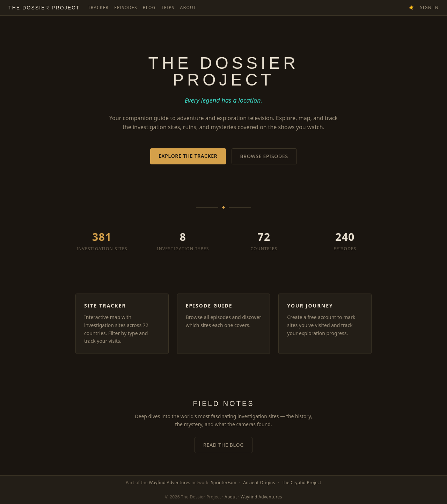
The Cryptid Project (302, 483)
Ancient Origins (259, 483)
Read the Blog (223, 445)
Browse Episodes (264, 156)
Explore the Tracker (188, 156)
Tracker (98, 8)
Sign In (429, 8)
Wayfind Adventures (170, 483)
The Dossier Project (44, 8)
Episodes (126, 8)
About (188, 8)
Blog (149, 8)
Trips (168, 8)
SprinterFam (224, 483)
